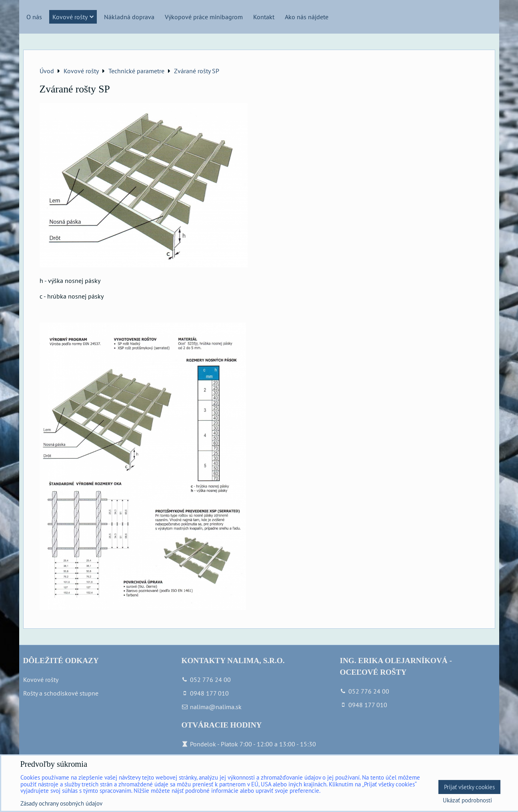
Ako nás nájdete (307, 17)
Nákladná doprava (129, 17)
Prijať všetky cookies (469, 787)
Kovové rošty (73, 17)
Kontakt (264, 17)
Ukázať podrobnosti (467, 801)
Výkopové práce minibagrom (204, 17)
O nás (34, 17)
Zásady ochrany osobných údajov (61, 803)
